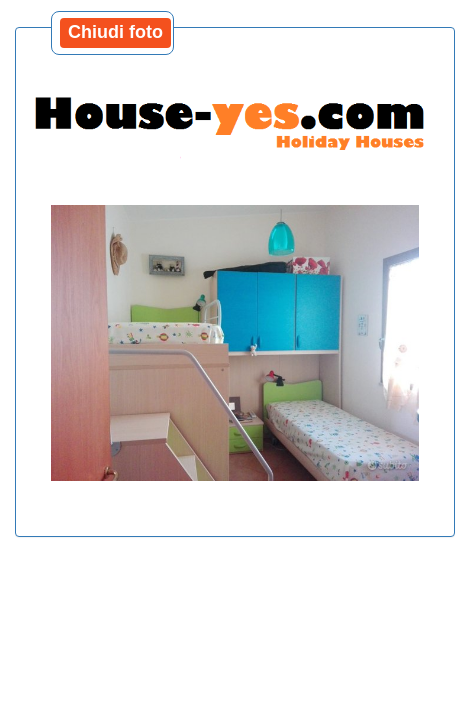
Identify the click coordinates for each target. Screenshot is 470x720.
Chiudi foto (115, 32)
